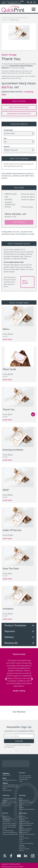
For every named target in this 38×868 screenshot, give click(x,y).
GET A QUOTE (25, 282)
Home (4, 18)
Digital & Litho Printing (9, 802)
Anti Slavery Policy (8, 831)
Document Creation (25, 776)
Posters (21, 840)
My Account (31, 2)
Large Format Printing (9, 798)
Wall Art (21, 851)
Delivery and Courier (9, 823)
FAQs (21, 781)
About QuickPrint (24, 800)
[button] (6, 679)
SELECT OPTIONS (19, 101)
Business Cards (24, 818)
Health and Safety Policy (10, 832)
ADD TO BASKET (19, 222)
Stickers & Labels (24, 849)
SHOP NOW (7, 339)
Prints (21, 841)
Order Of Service (24, 838)
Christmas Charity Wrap (26, 823)
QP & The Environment (26, 802)
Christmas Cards (24, 822)
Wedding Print (14, 18)
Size (5, 138)
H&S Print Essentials (25, 825)
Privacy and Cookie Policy (10, 834)
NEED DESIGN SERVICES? (19, 107)
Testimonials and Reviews (27, 809)
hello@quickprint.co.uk (14, 3)
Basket (35, 2)
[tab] (19, 625)
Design (5, 800)
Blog (20, 806)
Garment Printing (24, 831)
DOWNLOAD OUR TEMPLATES (19, 114)
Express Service (7, 804)
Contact (28, 2)
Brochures (22, 816)
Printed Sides (8, 130)
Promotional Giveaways (26, 843)
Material (7, 147)
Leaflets (21, 836)
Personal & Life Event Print (27, 834)
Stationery (22, 847)
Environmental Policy (9, 825)
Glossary (22, 807)
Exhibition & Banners (25, 829)
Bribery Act (6, 816)
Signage (22, 845)
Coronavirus (6, 822)
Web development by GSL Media (12, 867)
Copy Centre (6, 806)
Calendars (22, 820)
